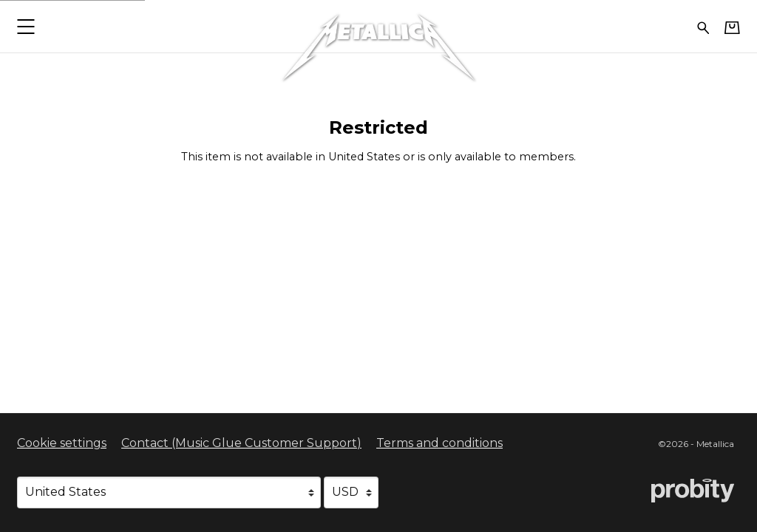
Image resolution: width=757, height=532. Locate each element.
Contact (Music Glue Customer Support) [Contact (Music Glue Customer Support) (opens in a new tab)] (241, 443)
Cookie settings (62, 443)
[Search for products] (703, 26)
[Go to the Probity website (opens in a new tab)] (693, 491)
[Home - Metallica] (378, 26)
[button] (26, 26)
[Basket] (732, 27)
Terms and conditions (439, 443)
